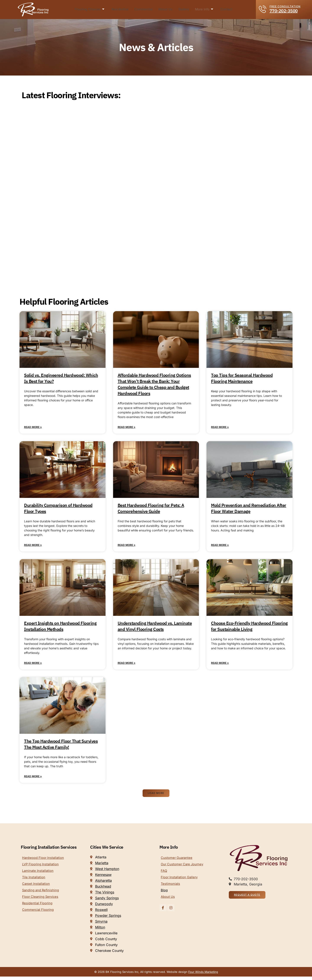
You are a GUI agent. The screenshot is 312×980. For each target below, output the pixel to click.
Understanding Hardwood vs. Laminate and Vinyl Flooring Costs (155, 628)
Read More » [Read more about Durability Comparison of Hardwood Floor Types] (33, 546)
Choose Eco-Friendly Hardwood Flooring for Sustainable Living (249, 628)
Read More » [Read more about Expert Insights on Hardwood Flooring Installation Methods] (33, 665)
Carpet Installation (37, 889)
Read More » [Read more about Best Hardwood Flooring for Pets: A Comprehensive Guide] (127, 546)
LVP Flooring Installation (42, 868)
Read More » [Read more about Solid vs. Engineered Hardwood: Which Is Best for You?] (33, 427)
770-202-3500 (284, 11)
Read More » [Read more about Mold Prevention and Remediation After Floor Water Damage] (220, 546)
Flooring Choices (91, 10)
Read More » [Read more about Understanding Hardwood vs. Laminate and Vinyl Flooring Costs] (127, 665)
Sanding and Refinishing (42, 896)
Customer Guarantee (178, 861)
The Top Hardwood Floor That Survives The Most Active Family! (61, 746)
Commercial (144, 10)
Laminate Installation (39, 875)
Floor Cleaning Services (41, 903)
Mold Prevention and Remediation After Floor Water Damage (249, 509)
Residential (121, 10)
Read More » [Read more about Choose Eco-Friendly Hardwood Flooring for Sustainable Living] (220, 665)
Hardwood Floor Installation (45, 861)
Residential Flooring (38, 910)
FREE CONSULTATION (285, 6)
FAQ (164, 875)
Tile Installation (34, 882)
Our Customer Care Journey (184, 868)
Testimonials (171, 889)
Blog (164, 896)
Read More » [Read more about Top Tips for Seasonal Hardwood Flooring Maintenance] (220, 427)
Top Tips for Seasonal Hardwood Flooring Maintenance (242, 378)
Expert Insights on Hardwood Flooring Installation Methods (60, 628)
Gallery (184, 10)
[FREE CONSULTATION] (263, 9)
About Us (166, 10)
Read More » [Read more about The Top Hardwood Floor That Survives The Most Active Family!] (33, 779)
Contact (225, 10)
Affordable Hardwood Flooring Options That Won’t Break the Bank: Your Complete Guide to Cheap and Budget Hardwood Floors (154, 384)
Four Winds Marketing (203, 975)
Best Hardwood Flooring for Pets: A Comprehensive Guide (151, 509)
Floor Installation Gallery (180, 882)
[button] (156, 797)
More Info (203, 10)
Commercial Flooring (39, 917)
